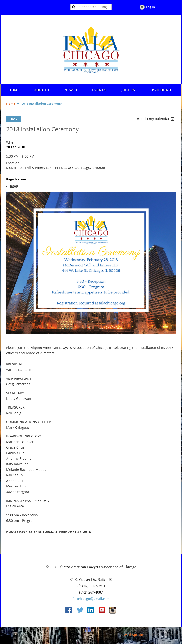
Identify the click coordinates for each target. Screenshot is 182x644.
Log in (150, 7)
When (11, 142)
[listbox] (156, 119)
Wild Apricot (134, 635)
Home (11, 104)
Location (13, 163)
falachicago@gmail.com (91, 599)
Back (14, 119)
